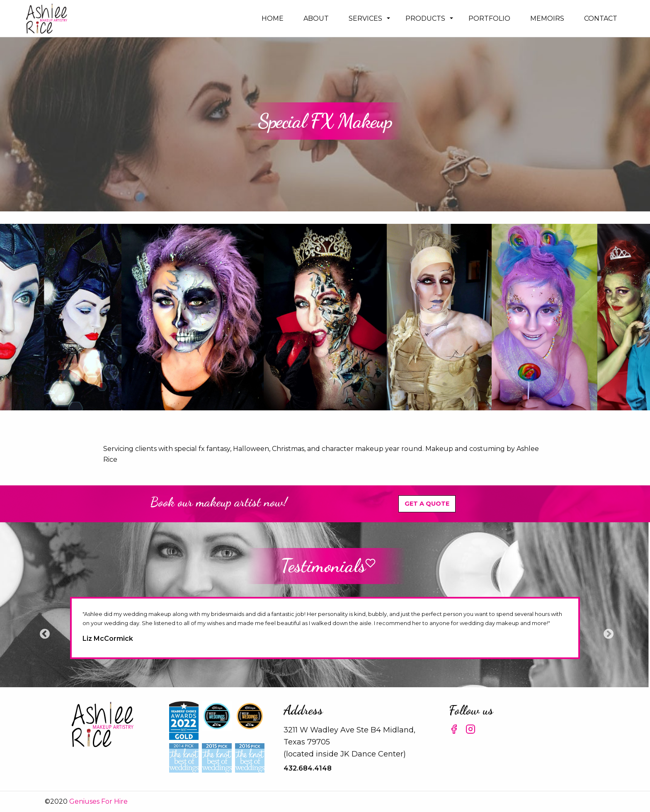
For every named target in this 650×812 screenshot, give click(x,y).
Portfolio (489, 18)
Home (273, 18)
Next (607, 633)
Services (365, 18)
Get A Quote (427, 504)
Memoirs (547, 18)
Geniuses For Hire (98, 801)
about (316, 18)
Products (425, 18)
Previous (43, 633)
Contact (601, 18)
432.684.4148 (308, 768)
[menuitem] (273, 18)
